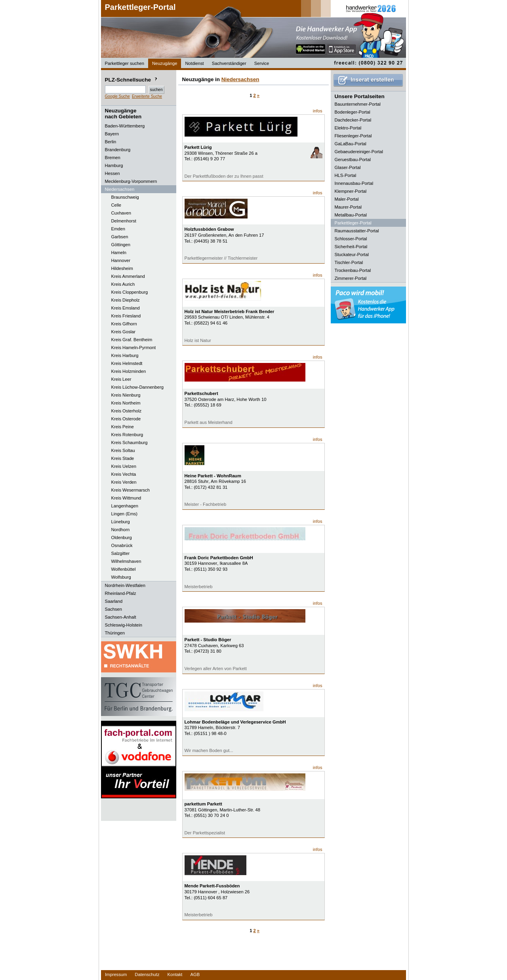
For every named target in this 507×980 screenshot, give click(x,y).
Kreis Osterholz (126, 411)
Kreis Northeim (126, 403)
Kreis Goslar (124, 332)
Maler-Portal (347, 199)
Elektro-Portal (348, 128)
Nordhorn (121, 530)
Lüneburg (121, 522)
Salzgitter (121, 553)
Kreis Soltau (123, 450)
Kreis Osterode (126, 419)
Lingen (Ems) (125, 514)
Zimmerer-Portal (351, 278)
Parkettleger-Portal (140, 7)
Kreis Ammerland (128, 276)
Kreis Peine (123, 427)
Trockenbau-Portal (353, 270)
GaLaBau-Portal (351, 144)
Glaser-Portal (348, 167)
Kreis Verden (124, 482)
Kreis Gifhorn (124, 324)
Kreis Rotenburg (127, 435)
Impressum (116, 974)
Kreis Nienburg (126, 395)
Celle (116, 205)
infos (318, 111)
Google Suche (117, 96)
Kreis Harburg (125, 355)
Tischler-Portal (349, 262)
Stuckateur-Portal (352, 254)
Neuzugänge (165, 63)
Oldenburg (122, 537)
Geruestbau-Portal (353, 160)
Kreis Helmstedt (127, 363)
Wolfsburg (121, 577)
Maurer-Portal (348, 207)
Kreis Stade (123, 458)
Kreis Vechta (124, 474)
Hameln (119, 253)
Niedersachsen (240, 79)
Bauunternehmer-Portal (358, 104)
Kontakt (175, 974)
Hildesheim (122, 268)
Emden (118, 229)
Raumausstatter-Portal (357, 231)
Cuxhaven (121, 213)
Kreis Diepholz (126, 300)
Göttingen (121, 245)
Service (262, 63)
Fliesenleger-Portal (353, 136)
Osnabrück (122, 545)
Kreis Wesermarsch (131, 490)
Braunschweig (125, 197)
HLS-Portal (346, 175)
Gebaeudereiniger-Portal (359, 152)
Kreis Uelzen (124, 466)
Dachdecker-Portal (353, 120)
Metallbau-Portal (351, 215)
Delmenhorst (124, 221)
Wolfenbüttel (124, 569)
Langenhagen (125, 506)
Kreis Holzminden (129, 371)
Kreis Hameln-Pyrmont (134, 348)
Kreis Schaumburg (130, 443)
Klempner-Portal (351, 191)
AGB (195, 974)
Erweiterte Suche (147, 96)
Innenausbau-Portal (354, 183)
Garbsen (120, 237)
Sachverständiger (229, 63)
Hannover (121, 260)
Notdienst (194, 63)
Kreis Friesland (126, 316)
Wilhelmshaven (126, 561)
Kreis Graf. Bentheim (132, 340)
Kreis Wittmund (126, 498)
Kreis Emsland (126, 308)
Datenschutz (147, 974)
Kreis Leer (121, 379)
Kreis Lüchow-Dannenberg (137, 387)
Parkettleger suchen (125, 63)
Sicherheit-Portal (351, 247)
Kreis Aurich (123, 284)
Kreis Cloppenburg (130, 292)
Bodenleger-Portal (353, 112)
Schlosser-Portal (351, 239)
